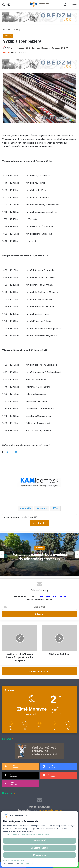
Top (56, 508)
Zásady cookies (10, 834)
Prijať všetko (40, 855)
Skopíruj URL (39, 523)
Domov (7, 29)
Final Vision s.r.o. (27, 863)
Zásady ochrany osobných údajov (35, 834)
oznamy (42, 508)
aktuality (26, 508)
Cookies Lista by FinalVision (14, 861)
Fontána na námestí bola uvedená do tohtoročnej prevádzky (40, 557)
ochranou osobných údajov (51, 810)
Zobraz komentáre (39, 671)
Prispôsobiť (40, 841)
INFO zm (10, 48)
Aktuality (16, 29)
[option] (39, 555)
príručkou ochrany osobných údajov (51, 596)
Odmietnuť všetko (39, 848)
